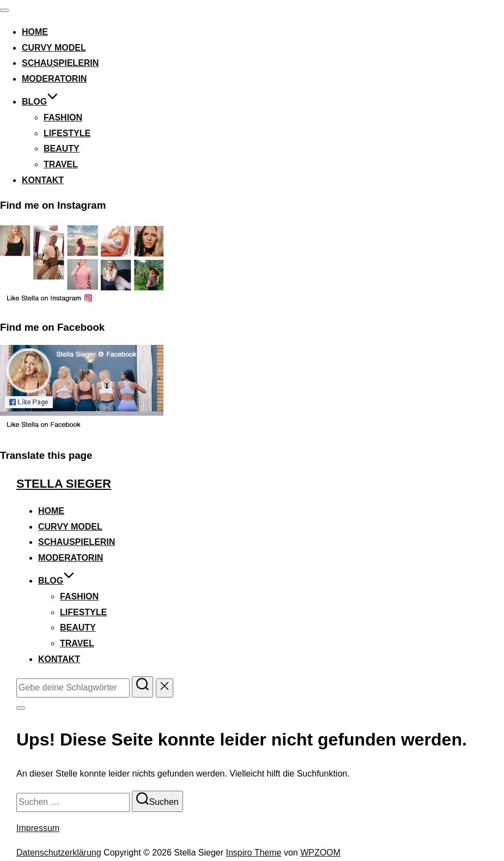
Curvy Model (54, 48)
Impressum (38, 828)
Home (35, 32)
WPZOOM (320, 853)
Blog (40, 102)
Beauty (62, 148)
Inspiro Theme (253, 853)
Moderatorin (54, 79)
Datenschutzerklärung (59, 853)
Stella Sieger (64, 484)
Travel (61, 164)
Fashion (63, 117)
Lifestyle (67, 133)
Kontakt (43, 180)
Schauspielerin (60, 63)
